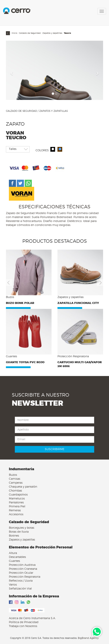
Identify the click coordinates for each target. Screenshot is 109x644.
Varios (13, 585)
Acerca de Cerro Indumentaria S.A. (32, 618)
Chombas (15, 491)
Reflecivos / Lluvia (21, 581)
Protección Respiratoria (25, 577)
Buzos (13, 475)
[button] (12, 73)
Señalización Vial (20, 589)
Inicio (14, 33)
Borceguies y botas (22, 528)
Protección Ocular (21, 573)
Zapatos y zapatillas (52, 33)
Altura (13, 553)
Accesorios (16, 514)
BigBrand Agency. (88, 638)
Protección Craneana (23, 569)
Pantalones (16, 503)
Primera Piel (17, 507)
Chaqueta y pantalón (23, 487)
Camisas (15, 479)
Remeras (15, 510)
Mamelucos (17, 499)
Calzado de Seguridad (30, 33)
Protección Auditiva (22, 565)
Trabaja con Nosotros (23, 626)
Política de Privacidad (24, 622)
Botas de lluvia (19, 532)
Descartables (17, 557)
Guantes (14, 561)
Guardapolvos (18, 495)
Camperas (16, 483)
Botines (14, 536)
